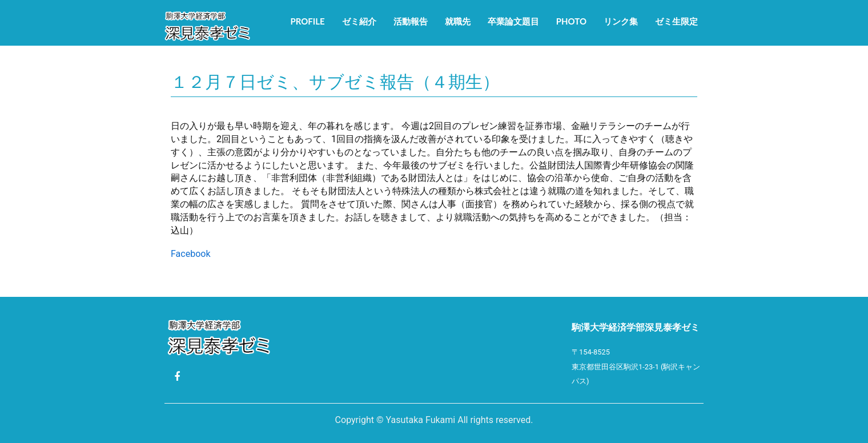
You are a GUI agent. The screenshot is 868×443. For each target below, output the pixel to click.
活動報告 (411, 21)
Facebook (190, 254)
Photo (571, 21)
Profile (307, 21)
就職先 (458, 21)
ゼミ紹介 (359, 21)
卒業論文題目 (513, 21)
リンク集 (621, 21)
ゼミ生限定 (676, 21)
